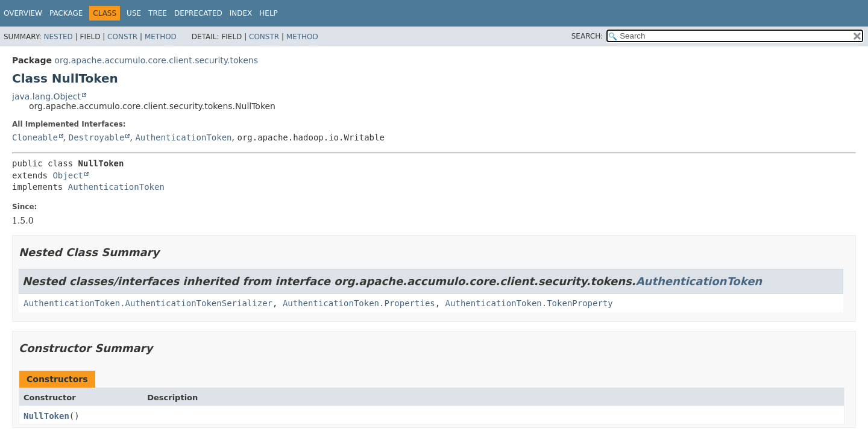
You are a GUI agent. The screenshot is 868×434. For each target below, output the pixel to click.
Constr (122, 37)
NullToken (46, 416)
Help (269, 13)
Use (134, 13)
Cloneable (35, 137)
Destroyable (97, 137)
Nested (58, 37)
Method (161, 37)
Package (66, 13)
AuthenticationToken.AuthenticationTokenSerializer (148, 303)
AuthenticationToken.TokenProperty (529, 303)
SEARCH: (587, 36)
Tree (158, 13)
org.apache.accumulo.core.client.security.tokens (156, 60)
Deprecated (198, 13)
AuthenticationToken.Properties (359, 303)
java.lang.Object (46, 96)
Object (68, 175)
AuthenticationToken (183, 137)
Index (241, 13)
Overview (23, 13)
